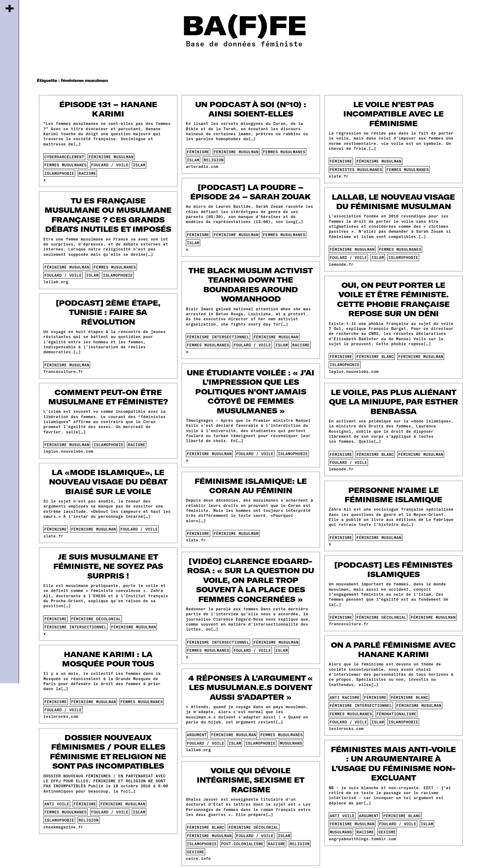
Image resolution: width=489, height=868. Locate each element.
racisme (87, 173)
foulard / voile (110, 165)
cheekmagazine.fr (63, 827)
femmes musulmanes (65, 165)
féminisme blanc (375, 356)
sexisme (387, 832)
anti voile (57, 804)
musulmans (291, 743)
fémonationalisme (396, 714)
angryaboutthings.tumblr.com (362, 839)
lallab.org (56, 282)
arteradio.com (202, 166)
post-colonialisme (242, 844)
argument (197, 735)
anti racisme (345, 697)
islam (139, 165)
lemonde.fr (341, 264)
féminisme (198, 152)
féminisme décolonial (96, 619)
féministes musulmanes (356, 169)
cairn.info (198, 858)
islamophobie (59, 173)
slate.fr (339, 176)
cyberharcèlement (64, 157)
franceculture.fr (63, 371)
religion (214, 160)
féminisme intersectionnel (218, 337)
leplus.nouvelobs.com (354, 371)
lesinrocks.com (346, 728)
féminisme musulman (111, 157)
